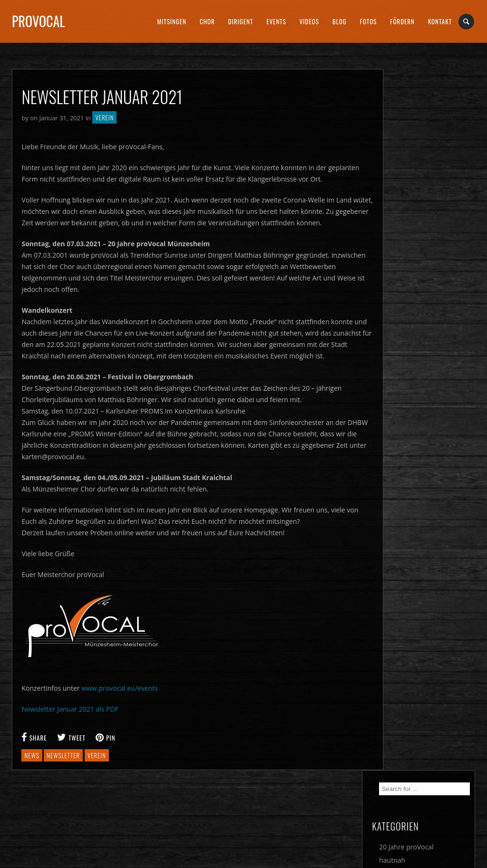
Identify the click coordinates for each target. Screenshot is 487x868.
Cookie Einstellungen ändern (54, 819)
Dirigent (241, 21)
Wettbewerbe (420, 225)
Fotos (369, 21)
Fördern (402, 21)
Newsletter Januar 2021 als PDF (70, 709)
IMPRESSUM (156, 819)
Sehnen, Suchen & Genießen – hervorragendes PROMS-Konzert (428, 327)
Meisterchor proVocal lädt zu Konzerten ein (433, 288)
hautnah (413, 159)
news (32, 755)
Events (276, 21)
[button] (21, 847)
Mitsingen (172, 21)
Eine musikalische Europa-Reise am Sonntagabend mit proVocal (428, 465)
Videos (309, 21)
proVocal (38, 21)
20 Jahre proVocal (427, 145)
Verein (104, 117)
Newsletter (416, 198)
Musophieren (420, 185)
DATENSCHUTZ (276, 819)
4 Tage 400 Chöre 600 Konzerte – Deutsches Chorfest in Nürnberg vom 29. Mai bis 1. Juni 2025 (434, 410)
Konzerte (414, 172)
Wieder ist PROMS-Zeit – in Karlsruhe (434, 366)
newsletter (63, 755)
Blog (340, 21)
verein (97, 755)
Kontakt (440, 21)
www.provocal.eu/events (120, 688)
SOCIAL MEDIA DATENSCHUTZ (416, 819)
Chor (207, 21)
